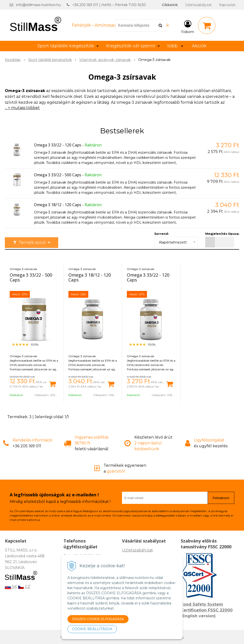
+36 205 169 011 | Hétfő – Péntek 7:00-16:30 (109, 5)
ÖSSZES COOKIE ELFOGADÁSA (98, 619)
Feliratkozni (221, 498)
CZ (24, 587)
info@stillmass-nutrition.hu (38, 5)
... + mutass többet (22, 108)
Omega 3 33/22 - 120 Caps (58, 145)
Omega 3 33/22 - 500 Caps (58, 175)
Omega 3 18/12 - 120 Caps (58, 205)
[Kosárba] (52, 384)
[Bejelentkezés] (188, 26)
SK (11, 587)
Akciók (199, 46)
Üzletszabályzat (198, 5)
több (175, 46)
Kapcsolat (227, 5)
